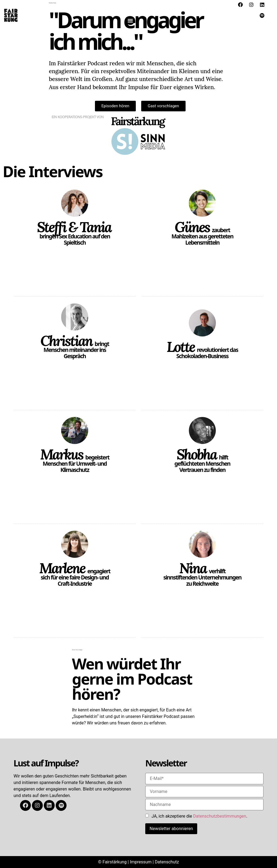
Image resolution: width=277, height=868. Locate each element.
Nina (193, 568)
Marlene (62, 568)
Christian (66, 341)
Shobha (197, 454)
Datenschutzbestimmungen (220, 816)
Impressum (141, 862)
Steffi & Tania (74, 227)
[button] (130, 21)
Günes (192, 227)
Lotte (181, 347)
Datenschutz (167, 862)
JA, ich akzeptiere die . (199, 816)
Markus (61, 454)
